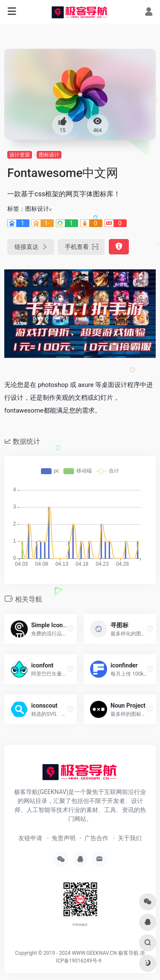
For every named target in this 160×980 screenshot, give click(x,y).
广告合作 (96, 838)
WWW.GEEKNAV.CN (94, 953)
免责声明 (64, 838)
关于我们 (130, 838)
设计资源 (20, 155)
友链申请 (30, 838)
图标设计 (49, 155)
